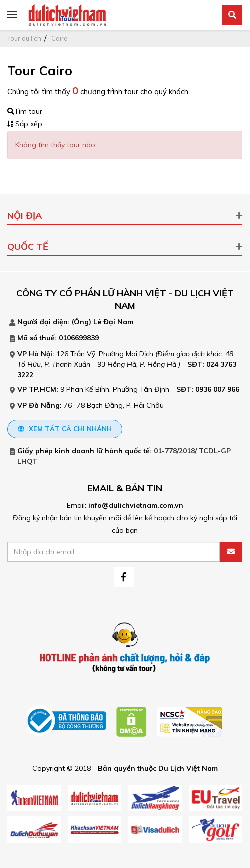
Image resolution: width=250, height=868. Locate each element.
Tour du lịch (24, 38)
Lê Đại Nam (113, 322)
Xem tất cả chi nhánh (65, 429)
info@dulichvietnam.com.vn (136, 505)
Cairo (60, 38)
